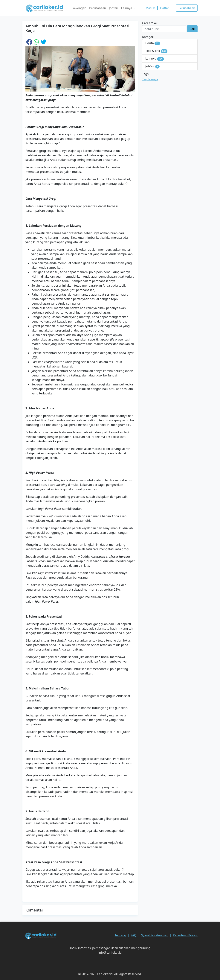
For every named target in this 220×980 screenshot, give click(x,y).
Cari (192, 29)
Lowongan (79, 8)
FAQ (134, 935)
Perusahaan (98, 8)
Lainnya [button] (127, 8)
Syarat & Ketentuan (155, 935)
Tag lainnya (150, 79)
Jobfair (113, 8)
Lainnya (155, 59)
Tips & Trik (156, 51)
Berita (153, 43)
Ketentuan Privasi (185, 935)
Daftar (165, 8)
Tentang (120, 935)
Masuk (150, 8)
